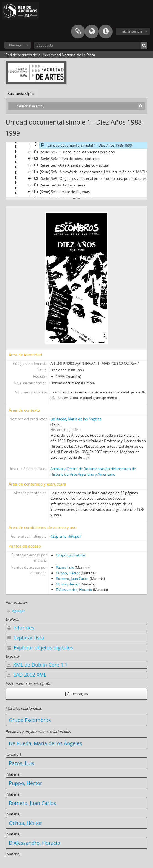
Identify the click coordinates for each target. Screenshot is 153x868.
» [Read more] (88, 457)
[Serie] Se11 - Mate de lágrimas (61, 192)
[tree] (76, 170)
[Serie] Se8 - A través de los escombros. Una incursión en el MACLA (90, 172)
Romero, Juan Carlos (72, 579)
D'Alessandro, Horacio (74, 590)
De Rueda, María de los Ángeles (76, 419)
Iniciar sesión (131, 31)
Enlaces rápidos (106, 32)
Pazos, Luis (65, 568)
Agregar (19, 611)
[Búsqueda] (91, 45)
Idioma (92, 32)
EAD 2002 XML (27, 675)
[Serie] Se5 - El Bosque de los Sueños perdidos (74, 152)
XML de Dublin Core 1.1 (37, 665)
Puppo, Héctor (68, 573)
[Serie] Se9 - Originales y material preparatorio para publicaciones (90, 178)
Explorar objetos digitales (40, 647)
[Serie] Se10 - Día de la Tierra (59, 185)
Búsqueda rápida (21, 94)
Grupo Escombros (71, 555)
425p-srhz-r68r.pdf (65, 536)
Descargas (77, 694)
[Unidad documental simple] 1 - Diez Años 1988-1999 (86, 145)
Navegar (16, 45)
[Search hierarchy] (76, 106)
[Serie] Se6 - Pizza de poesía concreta (66, 159)
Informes (21, 628)
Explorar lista (26, 638)
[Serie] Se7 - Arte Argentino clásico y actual (71, 165)
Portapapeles (78, 32)
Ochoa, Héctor (68, 584)
